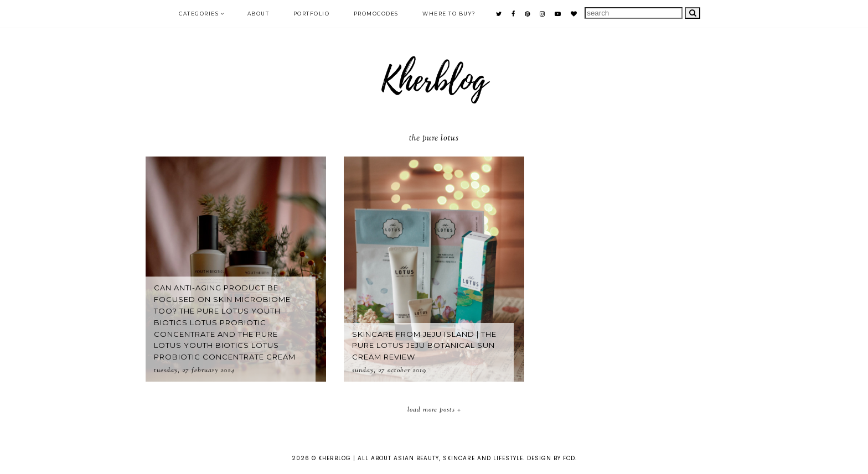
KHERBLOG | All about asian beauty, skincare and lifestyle (421, 458)
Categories (199, 14)
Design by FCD (551, 458)
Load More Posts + (434, 410)
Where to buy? (449, 14)
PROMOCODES (376, 14)
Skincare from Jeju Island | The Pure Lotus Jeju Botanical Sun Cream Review (424, 346)
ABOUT (259, 14)
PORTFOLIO (312, 14)
